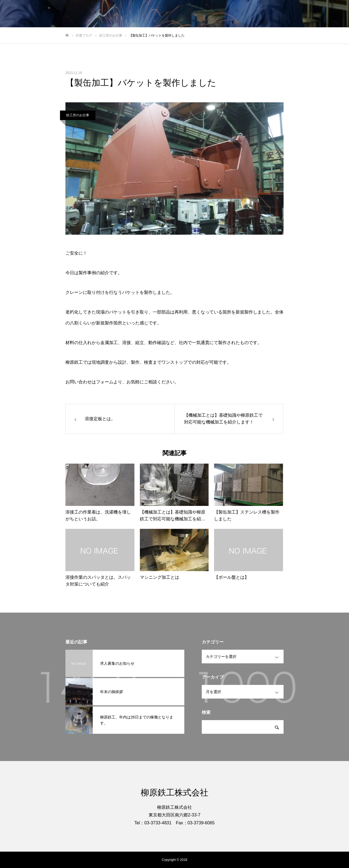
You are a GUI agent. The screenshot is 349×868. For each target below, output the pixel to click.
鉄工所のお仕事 (78, 115)
